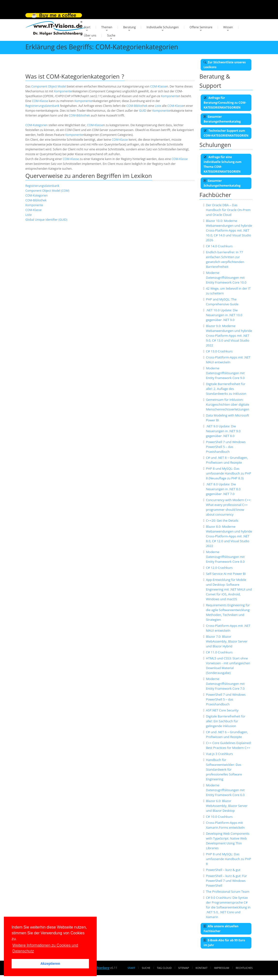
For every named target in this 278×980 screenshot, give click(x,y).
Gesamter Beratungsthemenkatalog (222, 119)
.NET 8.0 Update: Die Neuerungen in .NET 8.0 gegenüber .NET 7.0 (223, 489)
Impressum (221, 968)
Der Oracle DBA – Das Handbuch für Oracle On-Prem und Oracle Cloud (228, 210)
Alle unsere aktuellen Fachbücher (221, 929)
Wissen (228, 27)
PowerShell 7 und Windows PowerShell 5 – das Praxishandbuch (226, 447)
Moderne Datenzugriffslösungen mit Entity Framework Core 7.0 (225, 684)
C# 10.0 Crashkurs (219, 817)
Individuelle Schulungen (163, 27)
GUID (143, 111)
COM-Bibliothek (137, 106)
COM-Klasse (158, 86)
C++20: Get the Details (222, 520)
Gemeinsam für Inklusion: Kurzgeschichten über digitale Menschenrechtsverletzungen (228, 404)
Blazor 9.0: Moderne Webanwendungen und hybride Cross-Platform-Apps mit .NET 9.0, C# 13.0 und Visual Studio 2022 (229, 336)
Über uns (90, 35)
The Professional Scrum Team (228, 892)
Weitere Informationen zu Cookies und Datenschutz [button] (45, 948)
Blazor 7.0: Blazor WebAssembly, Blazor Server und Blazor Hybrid (227, 641)
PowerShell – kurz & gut (223, 870)
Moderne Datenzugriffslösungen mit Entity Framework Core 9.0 (225, 373)
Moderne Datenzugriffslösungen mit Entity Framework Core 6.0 (225, 790)
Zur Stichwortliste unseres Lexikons (225, 65)
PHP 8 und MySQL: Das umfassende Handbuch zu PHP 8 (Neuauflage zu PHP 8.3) (229, 473)
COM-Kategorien (37, 125)
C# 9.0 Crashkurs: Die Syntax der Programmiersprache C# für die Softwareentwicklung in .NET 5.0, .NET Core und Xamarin (228, 907)
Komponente (63, 91)
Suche (111, 35)
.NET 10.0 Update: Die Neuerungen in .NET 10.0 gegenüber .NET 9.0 (224, 315)
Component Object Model (49, 86)
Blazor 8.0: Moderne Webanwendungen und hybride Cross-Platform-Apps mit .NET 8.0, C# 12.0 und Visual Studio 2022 (229, 536)
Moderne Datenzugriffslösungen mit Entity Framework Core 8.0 (225, 557)
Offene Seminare (201, 27)
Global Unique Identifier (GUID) (46, 220)
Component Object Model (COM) (47, 191)
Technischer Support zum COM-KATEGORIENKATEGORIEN (226, 133)
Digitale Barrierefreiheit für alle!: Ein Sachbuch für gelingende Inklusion (226, 721)
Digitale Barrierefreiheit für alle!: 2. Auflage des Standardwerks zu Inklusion (226, 389)
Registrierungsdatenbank (42, 106)
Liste (158, 106)
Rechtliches (244, 968)
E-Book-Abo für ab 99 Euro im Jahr (224, 943)
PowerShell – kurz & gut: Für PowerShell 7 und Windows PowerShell (226, 881)
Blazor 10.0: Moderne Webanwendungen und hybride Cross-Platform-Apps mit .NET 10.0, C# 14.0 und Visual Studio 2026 (229, 230)
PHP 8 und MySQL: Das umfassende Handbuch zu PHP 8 (229, 859)
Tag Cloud (164, 968)
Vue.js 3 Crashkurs (219, 754)
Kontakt (201, 968)
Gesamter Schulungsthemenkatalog (222, 183)
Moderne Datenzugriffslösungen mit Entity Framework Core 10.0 (226, 278)
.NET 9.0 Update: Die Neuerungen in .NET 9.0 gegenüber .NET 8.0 (223, 431)
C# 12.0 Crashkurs (219, 568)
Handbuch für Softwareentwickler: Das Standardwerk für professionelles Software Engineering (224, 769)
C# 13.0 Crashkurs (219, 351)
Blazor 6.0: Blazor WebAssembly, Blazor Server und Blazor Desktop (227, 806)
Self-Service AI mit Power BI (226, 574)
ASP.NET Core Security (222, 710)
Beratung (130, 27)
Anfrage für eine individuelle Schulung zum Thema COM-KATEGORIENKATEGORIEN (223, 164)
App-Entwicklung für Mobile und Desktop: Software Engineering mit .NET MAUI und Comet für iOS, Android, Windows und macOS (229, 589)
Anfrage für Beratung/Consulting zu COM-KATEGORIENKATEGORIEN (225, 103)
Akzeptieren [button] (50, 964)
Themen (107, 27)
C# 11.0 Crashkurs (219, 652)
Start (87, 27)
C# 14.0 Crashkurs (219, 246)
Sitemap (184, 968)
